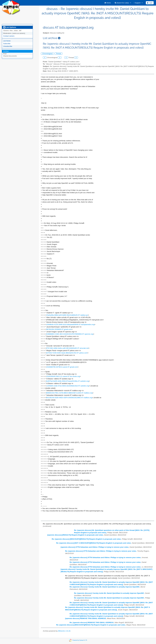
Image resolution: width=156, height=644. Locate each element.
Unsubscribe (8, 46)
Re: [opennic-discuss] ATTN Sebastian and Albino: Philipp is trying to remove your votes (101, 551)
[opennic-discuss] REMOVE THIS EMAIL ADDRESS (86, 618)
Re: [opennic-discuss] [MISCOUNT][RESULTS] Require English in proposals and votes (86, 539)
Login (150, 3)
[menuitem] (108, 3)
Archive (6, 51)
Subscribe (7, 44)
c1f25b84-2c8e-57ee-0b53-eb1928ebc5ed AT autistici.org (68, 386)
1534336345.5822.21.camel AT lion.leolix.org (63, 376)
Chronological (47, 54)
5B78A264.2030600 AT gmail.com (59, 329)
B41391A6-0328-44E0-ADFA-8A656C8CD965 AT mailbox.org (69, 398)
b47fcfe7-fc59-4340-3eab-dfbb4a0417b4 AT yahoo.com (67, 353)
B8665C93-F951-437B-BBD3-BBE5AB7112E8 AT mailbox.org (69, 393)
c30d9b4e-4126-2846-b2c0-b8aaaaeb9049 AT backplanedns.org (70, 324)
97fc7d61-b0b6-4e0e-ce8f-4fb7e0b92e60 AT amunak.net (67, 348)
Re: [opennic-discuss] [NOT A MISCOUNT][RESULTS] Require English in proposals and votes (94, 543)
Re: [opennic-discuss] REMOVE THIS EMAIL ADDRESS (92, 623)
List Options (10, 27)
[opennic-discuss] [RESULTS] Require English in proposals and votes (75, 535)
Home (108, 3)
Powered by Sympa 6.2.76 (80, 640)
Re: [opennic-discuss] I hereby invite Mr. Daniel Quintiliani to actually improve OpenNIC (105, 587)
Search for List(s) (122, 3)
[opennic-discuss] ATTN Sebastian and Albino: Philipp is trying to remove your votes (95, 547)
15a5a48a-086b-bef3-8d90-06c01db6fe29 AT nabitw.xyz (67, 315)
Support (137, 3)
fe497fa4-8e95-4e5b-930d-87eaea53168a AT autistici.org (68, 381)
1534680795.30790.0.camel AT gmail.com (62, 367)
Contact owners (9, 36)
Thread (58, 54)
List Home (7, 41)
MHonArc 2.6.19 (64, 631)
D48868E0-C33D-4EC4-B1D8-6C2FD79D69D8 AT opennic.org (70, 334)
